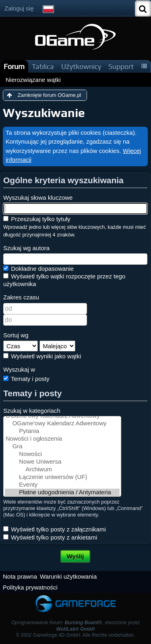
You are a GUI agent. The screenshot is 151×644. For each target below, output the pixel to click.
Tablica (43, 66)
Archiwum (62, 469)
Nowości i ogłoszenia (62, 439)
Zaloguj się (19, 8)
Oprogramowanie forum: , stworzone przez (76, 626)
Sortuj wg (16, 335)
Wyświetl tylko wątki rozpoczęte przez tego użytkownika (64, 280)
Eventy (62, 485)
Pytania (62, 431)
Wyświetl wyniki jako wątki (42, 356)
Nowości (62, 454)
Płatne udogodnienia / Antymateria (62, 492)
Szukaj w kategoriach (32, 411)
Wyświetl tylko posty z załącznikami (55, 529)
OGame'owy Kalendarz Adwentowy (62, 423)
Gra (62, 446)
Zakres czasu (21, 297)
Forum (14, 66)
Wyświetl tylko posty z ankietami (50, 537)
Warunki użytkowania (68, 576)
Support (121, 66)
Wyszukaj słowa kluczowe (38, 198)
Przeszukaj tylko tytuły (37, 219)
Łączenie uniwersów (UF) (62, 477)
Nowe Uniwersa (62, 462)
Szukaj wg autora (26, 248)
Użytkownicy (81, 66)
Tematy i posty (26, 379)
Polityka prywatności (30, 587)
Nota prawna (20, 576)
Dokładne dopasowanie (38, 269)
